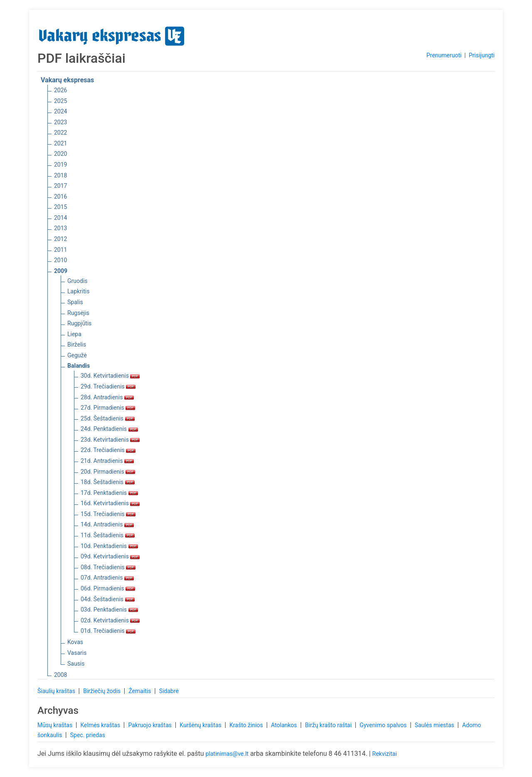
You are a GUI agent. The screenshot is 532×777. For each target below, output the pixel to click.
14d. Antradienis (107, 524)
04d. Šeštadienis (108, 599)
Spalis (75, 302)
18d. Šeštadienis (108, 482)
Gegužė (77, 355)
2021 (60, 143)
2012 (60, 239)
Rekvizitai (385, 754)
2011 (60, 250)
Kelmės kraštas (101, 725)
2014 (60, 218)
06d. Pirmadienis (108, 588)
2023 (60, 122)
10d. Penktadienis (109, 546)
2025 (60, 101)
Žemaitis (140, 691)
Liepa (74, 334)
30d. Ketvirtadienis (110, 376)
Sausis (76, 664)
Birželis (77, 344)
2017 (60, 186)
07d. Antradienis (107, 578)
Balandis (79, 366)
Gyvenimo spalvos (384, 725)
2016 (60, 197)
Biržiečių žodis (102, 691)
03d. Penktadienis (109, 610)
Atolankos (285, 725)
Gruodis (78, 281)
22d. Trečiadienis (108, 450)
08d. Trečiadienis (108, 567)
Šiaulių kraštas (57, 691)
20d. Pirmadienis (108, 472)
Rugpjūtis (79, 323)
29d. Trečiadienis (108, 386)
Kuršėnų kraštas (201, 725)
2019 (60, 165)
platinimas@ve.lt (227, 754)
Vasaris (77, 653)
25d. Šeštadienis (108, 418)
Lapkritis (78, 291)
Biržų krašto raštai (329, 725)
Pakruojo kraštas (150, 725)
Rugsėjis (78, 313)
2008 (60, 675)
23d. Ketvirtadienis (110, 440)
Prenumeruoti (444, 55)
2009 (61, 271)
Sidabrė (169, 691)
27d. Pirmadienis (108, 408)
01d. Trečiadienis (108, 631)
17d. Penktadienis (109, 493)
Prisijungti (482, 55)
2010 (60, 260)
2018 (60, 175)
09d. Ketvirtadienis (110, 556)
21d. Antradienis (107, 461)
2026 (60, 90)
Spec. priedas (88, 735)
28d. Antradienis (107, 397)
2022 (60, 133)
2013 (60, 228)
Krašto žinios (247, 725)
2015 (60, 207)
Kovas (75, 642)
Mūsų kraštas (56, 725)
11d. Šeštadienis (108, 535)
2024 (60, 111)
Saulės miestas (435, 725)
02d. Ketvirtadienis (110, 620)
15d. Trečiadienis (108, 514)
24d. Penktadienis (109, 429)
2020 (60, 154)
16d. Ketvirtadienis (110, 503)
